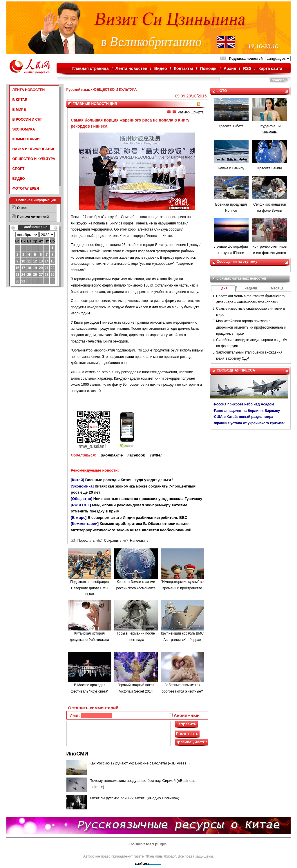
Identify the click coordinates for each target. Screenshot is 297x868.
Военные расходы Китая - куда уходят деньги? (129, 480)
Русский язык (78, 90)
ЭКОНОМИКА (24, 129)
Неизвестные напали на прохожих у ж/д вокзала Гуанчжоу (148, 499)
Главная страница (90, 68)
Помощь (208, 68)
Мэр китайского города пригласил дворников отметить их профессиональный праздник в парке (251, 327)
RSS (247, 68)
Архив (230, 68)
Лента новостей (131, 68)
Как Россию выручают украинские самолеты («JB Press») (140, 763)
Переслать (83, 541)
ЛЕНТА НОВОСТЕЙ (29, 90)
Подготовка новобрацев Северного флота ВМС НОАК (89, 588)
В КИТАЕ (20, 100)
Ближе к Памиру (231, 168)
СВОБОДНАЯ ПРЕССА (236, 370)
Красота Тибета (231, 126)
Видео (161, 68)
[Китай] (77, 480)
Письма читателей (33, 217)
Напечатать (136, 541)
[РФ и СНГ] (81, 505)
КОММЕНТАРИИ (26, 139)
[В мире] (79, 518)
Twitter (156, 455)
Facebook (136, 455)
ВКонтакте (112, 455)
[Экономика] (82, 486)
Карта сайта (270, 68)
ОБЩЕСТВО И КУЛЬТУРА (34, 159)
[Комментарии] (85, 524)
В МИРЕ (19, 110)
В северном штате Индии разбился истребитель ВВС (137, 518)
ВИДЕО (19, 179)
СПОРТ (19, 169)
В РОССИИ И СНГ (27, 119)
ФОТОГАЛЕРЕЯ (26, 189)
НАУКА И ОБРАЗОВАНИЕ (34, 149)
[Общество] (82, 499)
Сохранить (109, 541)
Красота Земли (269, 168)
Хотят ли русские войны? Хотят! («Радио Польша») (135, 798)
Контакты (184, 68)
